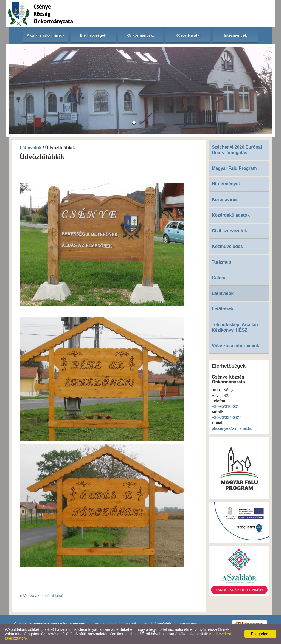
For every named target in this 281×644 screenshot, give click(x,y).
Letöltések (223, 309)
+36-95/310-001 (225, 406)
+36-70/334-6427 (227, 417)
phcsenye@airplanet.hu (232, 428)
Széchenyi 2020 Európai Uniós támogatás (237, 150)
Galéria (219, 278)
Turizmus (221, 262)
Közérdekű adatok (231, 215)
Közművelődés (227, 246)
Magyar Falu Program (234, 168)
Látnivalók (31, 148)
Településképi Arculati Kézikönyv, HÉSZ (235, 327)
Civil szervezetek (229, 231)
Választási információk (236, 346)
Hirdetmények (226, 184)
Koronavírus (225, 200)
